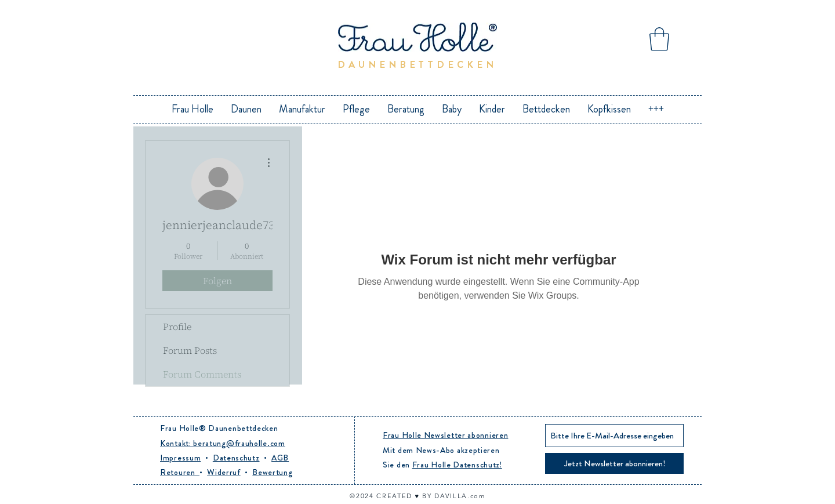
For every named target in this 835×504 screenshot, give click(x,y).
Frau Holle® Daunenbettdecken (219, 428)
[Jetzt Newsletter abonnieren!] (614, 463)
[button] (659, 39)
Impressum (180, 458)
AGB (280, 458)
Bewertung (272, 472)
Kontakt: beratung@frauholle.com (223, 443)
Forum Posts (190, 350)
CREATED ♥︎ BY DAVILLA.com (431, 496)
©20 (357, 496)
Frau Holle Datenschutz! (457, 465)
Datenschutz (236, 458)
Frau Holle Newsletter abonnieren (445, 435)
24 (371, 496)
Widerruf (224, 472)
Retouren (180, 472)
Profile (177, 327)
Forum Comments (202, 374)
